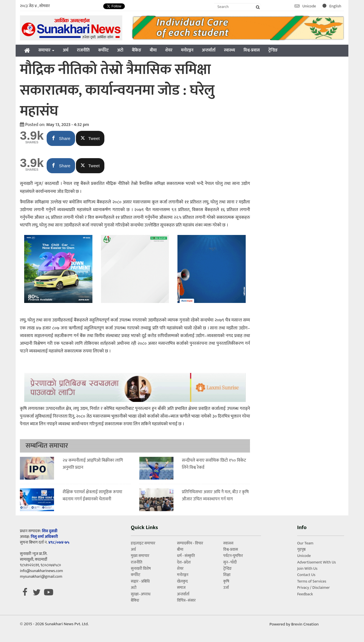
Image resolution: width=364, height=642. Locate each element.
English (332, 6)
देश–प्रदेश (184, 562)
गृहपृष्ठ (301, 549)
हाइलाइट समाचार (143, 543)
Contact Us (306, 575)
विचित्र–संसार (186, 600)
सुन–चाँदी (230, 562)
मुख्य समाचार (140, 556)
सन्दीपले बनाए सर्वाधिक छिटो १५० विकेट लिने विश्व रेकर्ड (214, 464)
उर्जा (226, 588)
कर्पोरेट (103, 50)
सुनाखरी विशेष (141, 568)
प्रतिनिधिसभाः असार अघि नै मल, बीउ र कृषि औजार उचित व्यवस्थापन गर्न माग (215, 496)
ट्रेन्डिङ (273, 50)
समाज (181, 588)
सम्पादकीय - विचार (190, 543)
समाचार (46, 50)
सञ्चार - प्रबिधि (140, 581)
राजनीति (83, 50)
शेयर (169, 50)
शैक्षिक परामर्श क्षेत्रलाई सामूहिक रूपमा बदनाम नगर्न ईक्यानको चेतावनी (92, 496)
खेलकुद (182, 581)
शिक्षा (227, 575)
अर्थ (66, 50)
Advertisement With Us (317, 562)
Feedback (305, 594)
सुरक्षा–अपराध (141, 594)
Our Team (305, 543)
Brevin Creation (305, 624)
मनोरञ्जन (187, 50)
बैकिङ (137, 50)
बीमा (153, 50)
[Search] (238, 7)
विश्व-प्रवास (252, 50)
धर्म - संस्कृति (186, 556)
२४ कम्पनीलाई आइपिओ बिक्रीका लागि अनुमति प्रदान (93, 464)
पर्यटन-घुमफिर (233, 556)
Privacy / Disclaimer (314, 588)
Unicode (306, 6)
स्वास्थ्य (230, 50)
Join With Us (307, 568)
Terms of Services (312, 581)
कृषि (226, 581)
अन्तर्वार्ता (209, 50)
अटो (120, 50)
